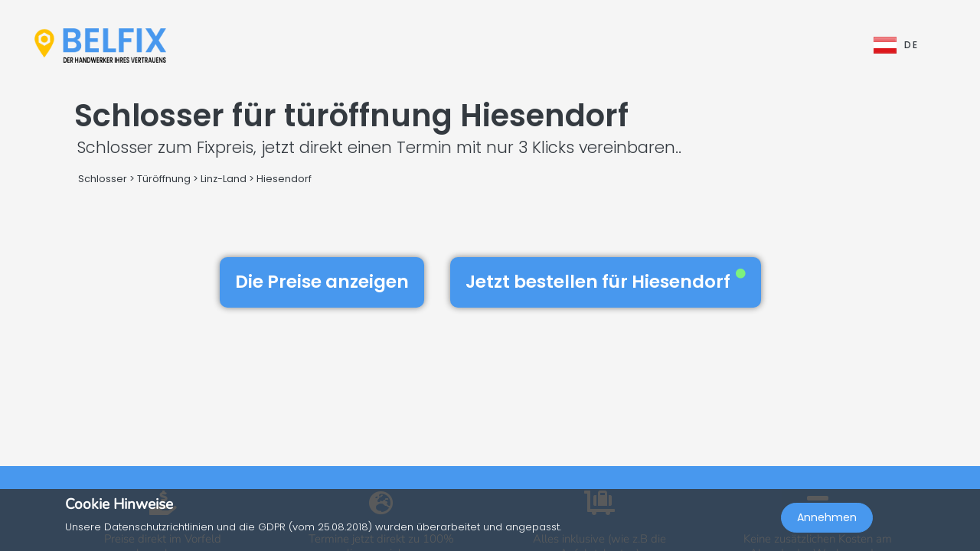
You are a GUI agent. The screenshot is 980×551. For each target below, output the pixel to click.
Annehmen (827, 517)
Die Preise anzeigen (322, 282)
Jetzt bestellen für (606, 282)
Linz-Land (224, 179)
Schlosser (103, 179)
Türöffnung (164, 179)
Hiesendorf (284, 179)
